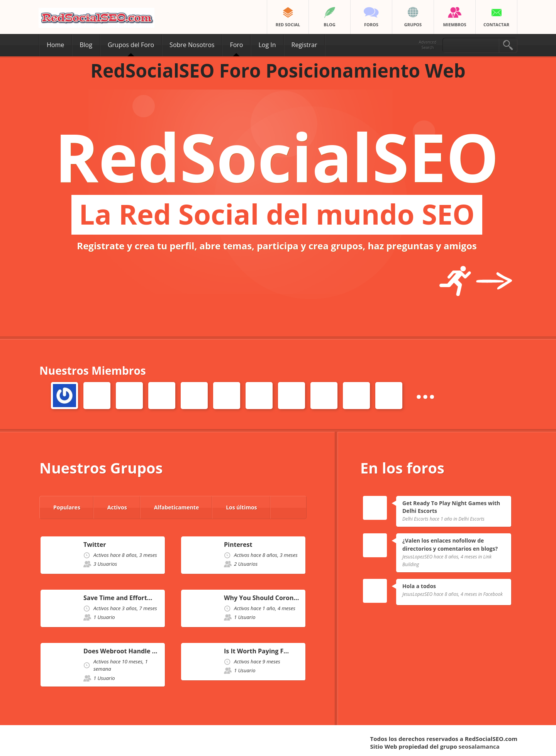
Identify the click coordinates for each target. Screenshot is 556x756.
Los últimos (241, 507)
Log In (267, 45)
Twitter (95, 545)
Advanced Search (428, 45)
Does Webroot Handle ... (120, 651)
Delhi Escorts (471, 519)
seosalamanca (479, 746)
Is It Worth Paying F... (256, 651)
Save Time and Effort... (118, 598)
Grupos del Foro (131, 45)
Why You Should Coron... (261, 598)
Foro (236, 45)
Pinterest (238, 545)
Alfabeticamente (177, 507)
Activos (117, 507)
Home (55, 45)
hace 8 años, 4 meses (455, 557)
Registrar (304, 45)
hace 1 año (441, 519)
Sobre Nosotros (192, 45)
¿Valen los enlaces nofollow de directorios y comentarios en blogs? (450, 545)
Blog (86, 45)
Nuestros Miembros (93, 370)
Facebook (493, 594)
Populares (67, 507)
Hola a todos (419, 586)
